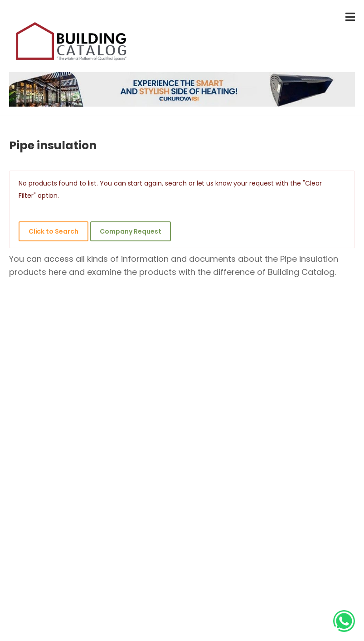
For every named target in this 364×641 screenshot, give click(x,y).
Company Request (130, 231)
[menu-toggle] (350, 17)
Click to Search (53, 231)
